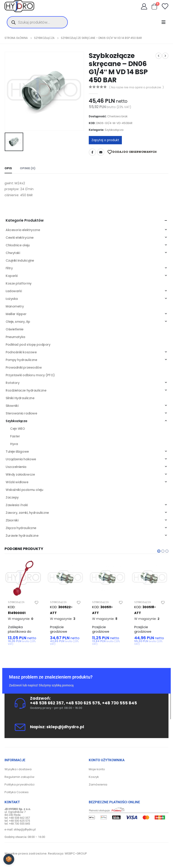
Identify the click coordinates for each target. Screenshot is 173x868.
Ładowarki (14, 291)
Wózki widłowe (17, 482)
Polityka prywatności (19, 785)
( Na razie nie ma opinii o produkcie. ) (136, 87)
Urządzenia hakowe (21, 459)
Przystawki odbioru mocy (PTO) (30, 375)
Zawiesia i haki (17, 505)
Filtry (9, 268)
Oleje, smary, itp (18, 322)
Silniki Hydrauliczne (20, 398)
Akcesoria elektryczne (23, 230)
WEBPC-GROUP (76, 854)
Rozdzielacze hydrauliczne (26, 390)
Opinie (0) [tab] (28, 168)
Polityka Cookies (17, 792)
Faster (15, 436)
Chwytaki (13, 253)
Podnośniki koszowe (21, 352)
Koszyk (94, 777)
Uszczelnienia (16, 467)
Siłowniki (12, 406)
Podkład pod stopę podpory (28, 345)
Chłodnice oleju (18, 245)
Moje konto (97, 769)
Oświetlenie (14, 329)
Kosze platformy (19, 283)
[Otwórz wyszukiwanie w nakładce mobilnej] (37, 22)
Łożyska (12, 299)
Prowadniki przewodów (24, 367)
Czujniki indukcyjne (20, 260)
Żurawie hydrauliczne (22, 536)
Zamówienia (98, 785)
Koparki (12, 276)
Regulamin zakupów (19, 777)
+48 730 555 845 (120, 703)
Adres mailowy (101, 152)
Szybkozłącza (114, 130)
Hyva (14, 444)
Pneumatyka (15, 337)
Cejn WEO (18, 429)
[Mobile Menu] (165, 22)
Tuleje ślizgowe (17, 452)
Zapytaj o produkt (105, 140)
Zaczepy (12, 497)
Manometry (15, 306)
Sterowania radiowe (21, 413)
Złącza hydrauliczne (21, 528)
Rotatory (13, 383)
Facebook (92, 152)
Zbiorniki (12, 520)
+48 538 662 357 (47, 703)
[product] (23, 578)
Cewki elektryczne (20, 238)
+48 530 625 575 (83, 703)
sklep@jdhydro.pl (65, 727)
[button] (159, 551)
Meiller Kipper (16, 314)
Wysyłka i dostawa (18, 769)
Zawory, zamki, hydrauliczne (27, 513)
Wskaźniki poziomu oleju (24, 490)
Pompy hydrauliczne (21, 360)
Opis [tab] (8, 168)
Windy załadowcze (20, 474)
